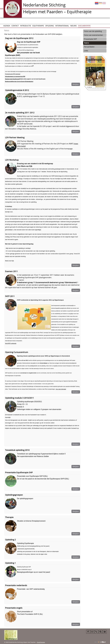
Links (86, 51)
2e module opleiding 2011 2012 (20, 113)
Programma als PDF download (13, 74)
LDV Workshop (12, 160)
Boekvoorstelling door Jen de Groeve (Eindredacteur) (19, 81)
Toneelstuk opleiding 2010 (17, 450)
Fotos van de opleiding (93, 31)
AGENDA (7, 26)
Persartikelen (89, 47)
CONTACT (15, 26)
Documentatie (84, 26)
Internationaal (62, 26)
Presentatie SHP (90, 39)
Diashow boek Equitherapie (12, 79)
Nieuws (73, 26)
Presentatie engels (14, 608)
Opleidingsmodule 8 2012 (17, 90)
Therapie (9, 517)
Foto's (87, 43)
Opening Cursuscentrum (17, 352)
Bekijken (76, 84)
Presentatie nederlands (16, 585)
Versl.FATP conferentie (11, 343)
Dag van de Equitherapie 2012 (19, 38)
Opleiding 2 (10, 540)
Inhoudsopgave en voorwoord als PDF (15, 76)
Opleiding (50, 26)
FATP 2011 (10, 296)
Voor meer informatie (61, 389)
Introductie (26, 26)
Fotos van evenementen (94, 35)
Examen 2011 (11, 271)
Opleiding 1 (10, 563)
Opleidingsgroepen (14, 495)
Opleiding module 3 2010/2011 (19, 398)
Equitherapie (38, 26)
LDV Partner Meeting (15, 137)
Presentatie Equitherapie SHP (19, 472)
